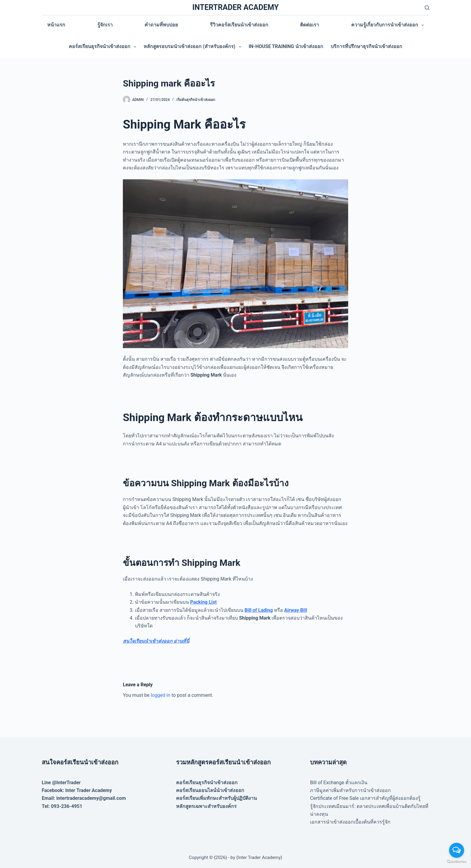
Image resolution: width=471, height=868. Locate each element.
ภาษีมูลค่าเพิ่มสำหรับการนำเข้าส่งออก (350, 790)
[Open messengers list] (457, 850)
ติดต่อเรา (310, 25)
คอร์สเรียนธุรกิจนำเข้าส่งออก (104, 47)
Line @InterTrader (61, 783)
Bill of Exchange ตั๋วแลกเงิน (339, 783)
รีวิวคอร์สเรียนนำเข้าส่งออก (239, 25)
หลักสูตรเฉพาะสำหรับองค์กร (206, 806)
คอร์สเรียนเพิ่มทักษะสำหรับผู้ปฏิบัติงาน (216, 798)
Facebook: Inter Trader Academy (77, 790)
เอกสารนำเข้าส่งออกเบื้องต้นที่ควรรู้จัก (350, 822)
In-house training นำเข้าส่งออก (286, 46)
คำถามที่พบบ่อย (161, 25)
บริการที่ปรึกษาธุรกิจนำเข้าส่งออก (366, 46)
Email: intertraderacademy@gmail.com (84, 798)
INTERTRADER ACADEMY (235, 7)
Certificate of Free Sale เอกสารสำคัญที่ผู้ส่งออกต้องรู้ (365, 798)
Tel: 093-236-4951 (62, 806)
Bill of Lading (259, 610)
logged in (161, 695)
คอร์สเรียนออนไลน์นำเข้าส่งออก (210, 790)
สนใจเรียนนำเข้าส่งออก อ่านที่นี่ (156, 641)
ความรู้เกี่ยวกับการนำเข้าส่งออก (389, 25)
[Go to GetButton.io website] (457, 862)
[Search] (427, 8)
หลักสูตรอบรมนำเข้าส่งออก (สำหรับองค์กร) (193, 47)
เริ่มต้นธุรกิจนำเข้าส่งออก (196, 100)
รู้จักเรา (105, 25)
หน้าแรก (56, 25)
